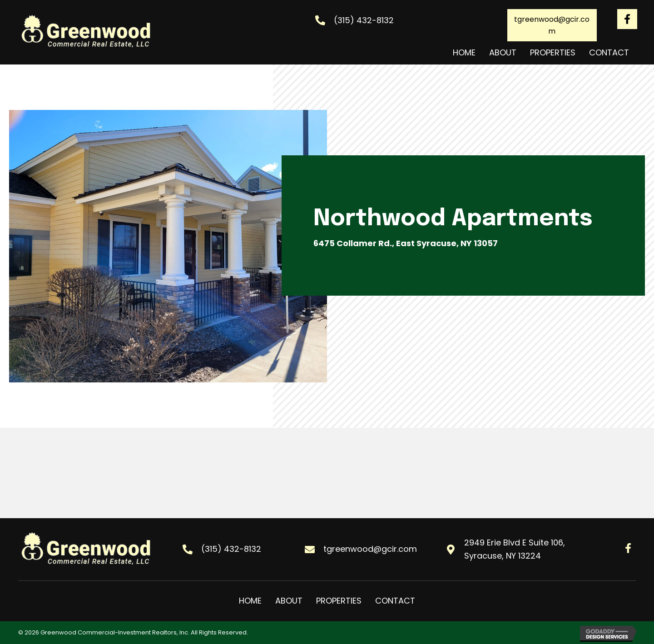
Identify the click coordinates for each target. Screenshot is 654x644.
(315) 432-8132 (364, 20)
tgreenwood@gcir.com (370, 549)
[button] (552, 25)
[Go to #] (627, 19)
